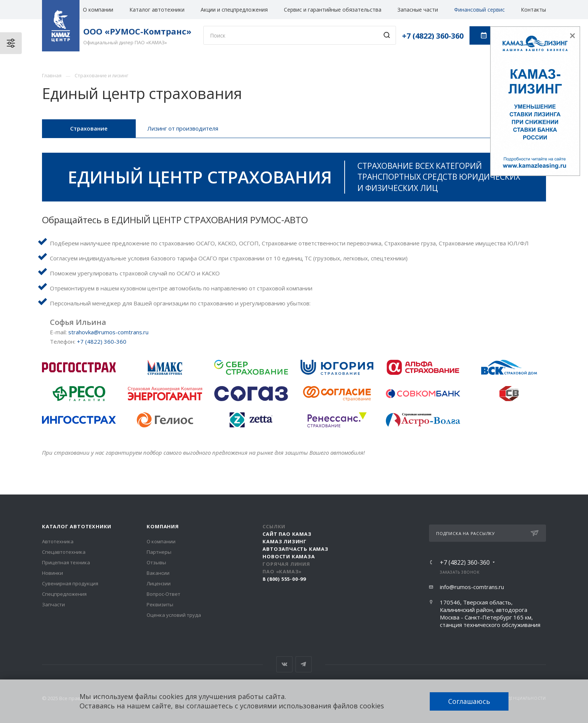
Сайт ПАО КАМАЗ (287, 534)
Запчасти (53, 604)
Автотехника (58, 541)
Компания (163, 526)
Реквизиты (160, 604)
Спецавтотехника (64, 552)
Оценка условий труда (174, 615)
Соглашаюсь (469, 701)
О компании (98, 10)
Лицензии (159, 583)
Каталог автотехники (157, 10)
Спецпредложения (64, 594)
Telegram (304, 664)
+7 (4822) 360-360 (433, 36)
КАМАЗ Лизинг (285, 541)
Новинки (52, 573)
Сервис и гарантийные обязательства (333, 10)
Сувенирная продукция (70, 583)
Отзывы (156, 562)
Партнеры (159, 552)
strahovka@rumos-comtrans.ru (108, 332)
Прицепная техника (66, 562)
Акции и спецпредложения (234, 10)
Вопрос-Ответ (163, 594)
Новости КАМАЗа (289, 556)
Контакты (533, 10)
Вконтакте (284, 664)
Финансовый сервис (479, 10)
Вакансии (158, 573)
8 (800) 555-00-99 (284, 579)
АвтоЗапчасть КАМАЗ (295, 549)
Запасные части (418, 10)
